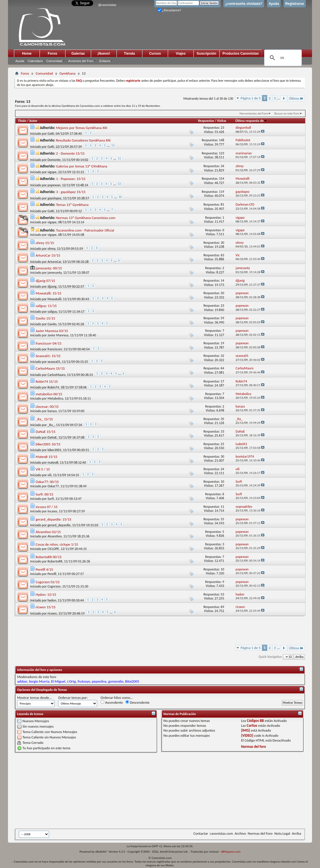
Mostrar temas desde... (34, 698)
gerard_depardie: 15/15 (53, 519)
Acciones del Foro (81, 61)
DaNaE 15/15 (46, 432)
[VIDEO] (247, 735)
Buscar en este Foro (287, 113)
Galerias (78, 54)
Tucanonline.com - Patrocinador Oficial (85, 230)
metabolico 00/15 (49, 394)
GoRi (51, 134)
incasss (52, 511)
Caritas (252, 725)
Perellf (52, 574)
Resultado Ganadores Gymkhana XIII (83, 140)
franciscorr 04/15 (48, 343)
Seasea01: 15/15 (48, 356)
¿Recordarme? (169, 10)
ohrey (51, 249)
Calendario (35, 61)
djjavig (52, 286)
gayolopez (55, 198)
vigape (52, 172)
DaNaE (52, 437)
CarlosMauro (57, 375)
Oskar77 (53, 486)
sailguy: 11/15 (46, 306)
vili (50, 475)
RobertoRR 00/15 (49, 557)
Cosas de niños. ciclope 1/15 (57, 544)
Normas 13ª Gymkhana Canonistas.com (86, 218)
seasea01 (54, 362)
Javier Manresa (58, 335)
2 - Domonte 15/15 (70, 153)
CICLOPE (53, 549)
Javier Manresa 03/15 (52, 331)
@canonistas (107, 5)
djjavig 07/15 (45, 281)
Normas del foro (253, 747)
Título (22, 121)
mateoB (53, 462)
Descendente (137, 702)
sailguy (52, 312)
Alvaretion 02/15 (48, 532)
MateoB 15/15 (46, 457)
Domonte (54, 160)
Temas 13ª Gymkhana (72, 205)
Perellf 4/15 (44, 569)
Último (296, 98)
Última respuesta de (251, 121)
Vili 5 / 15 (43, 469)
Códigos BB (255, 721)
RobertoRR (55, 561)
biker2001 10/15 (48, 444)
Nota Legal (282, 833)
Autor (33, 121)
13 (113, 145)
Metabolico (55, 398)
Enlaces (105, 61)
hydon (52, 600)
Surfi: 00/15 (44, 494)
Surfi (51, 499)
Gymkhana (68, 73)
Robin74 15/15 (47, 381)
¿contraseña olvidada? (244, 4)
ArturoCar (54, 262)
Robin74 (53, 387)
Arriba (299, 657)
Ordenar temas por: (73, 698)
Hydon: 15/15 (46, 594)
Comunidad (54, 61)
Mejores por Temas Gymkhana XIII (82, 128)
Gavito (52, 324)
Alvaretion (55, 536)
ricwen (52, 613)
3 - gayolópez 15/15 (71, 192)
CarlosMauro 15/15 (50, 368)
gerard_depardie (59, 525)
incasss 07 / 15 (47, 507)
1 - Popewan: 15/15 (71, 179)
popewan (54, 185)
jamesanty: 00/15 (49, 268)
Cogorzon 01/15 (48, 582)
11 (119, 158)
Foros (52, 54)
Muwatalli (55, 299)
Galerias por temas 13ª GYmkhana (82, 166)
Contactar (201, 833)
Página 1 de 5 (250, 98)
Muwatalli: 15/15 (48, 293)
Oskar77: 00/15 (47, 482)
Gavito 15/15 (45, 318)
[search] (282, 58)
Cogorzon (54, 586)
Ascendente (112, 702)
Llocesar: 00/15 (47, 407)
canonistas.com (221, 833)
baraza (52, 411)
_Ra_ (51, 425)
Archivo (240, 833)
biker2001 (55, 450)
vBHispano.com (231, 852)
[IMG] (246, 730)
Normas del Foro (260, 833)
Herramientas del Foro (254, 113)
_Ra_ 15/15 (44, 419)
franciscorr (55, 349)
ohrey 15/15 (45, 243)
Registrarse (295, 4)
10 (120, 197)
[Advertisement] (155, 791)
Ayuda (274, 4)
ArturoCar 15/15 (48, 255)
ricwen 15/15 (46, 607)
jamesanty (55, 273)
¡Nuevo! (104, 54)
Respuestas (206, 121)
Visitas (222, 121)
